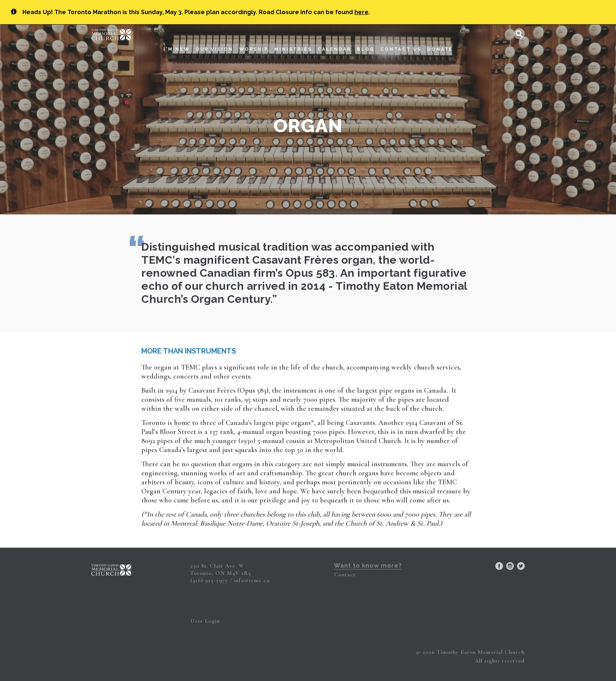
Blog (366, 41)
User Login (205, 621)
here (361, 12)
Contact (345, 575)
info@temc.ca (252, 580)
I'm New (177, 41)
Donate (440, 41)
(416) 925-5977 (209, 580)
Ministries (293, 41)
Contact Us (401, 41)
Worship (254, 41)
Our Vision (215, 41)
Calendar (334, 41)
